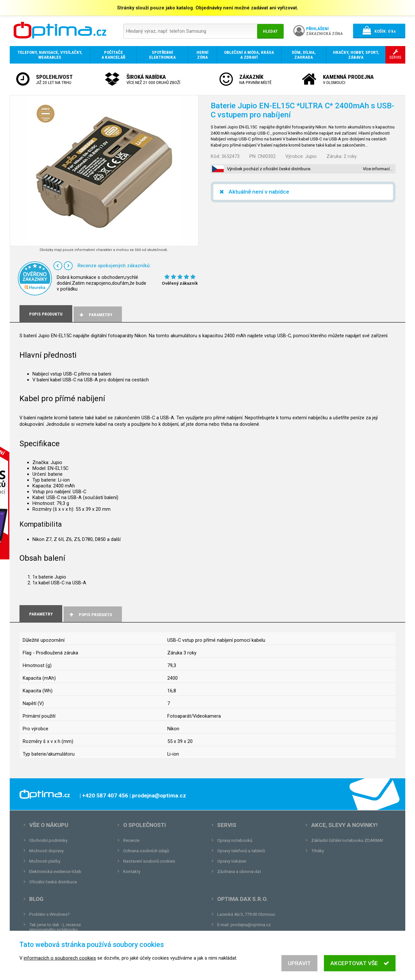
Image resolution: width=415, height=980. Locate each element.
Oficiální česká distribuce (53, 882)
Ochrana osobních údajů (146, 851)
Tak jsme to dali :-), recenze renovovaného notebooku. (55, 927)
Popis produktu (90, 615)
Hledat (270, 31)
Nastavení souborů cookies (149, 861)
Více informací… (378, 169)
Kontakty (132, 872)
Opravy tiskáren (232, 861)
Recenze (131, 840)
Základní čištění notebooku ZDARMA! (347, 840)
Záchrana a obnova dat (239, 872)
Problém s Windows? (49, 914)
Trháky (318, 851)
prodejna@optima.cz (251, 925)
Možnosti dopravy (46, 851)
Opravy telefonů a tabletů (241, 851)
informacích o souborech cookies (60, 968)
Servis (227, 825)
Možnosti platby (45, 861)
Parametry (95, 315)
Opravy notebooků (235, 840)
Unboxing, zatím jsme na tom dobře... (65, 940)
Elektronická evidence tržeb (55, 872)
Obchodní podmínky (48, 840)
